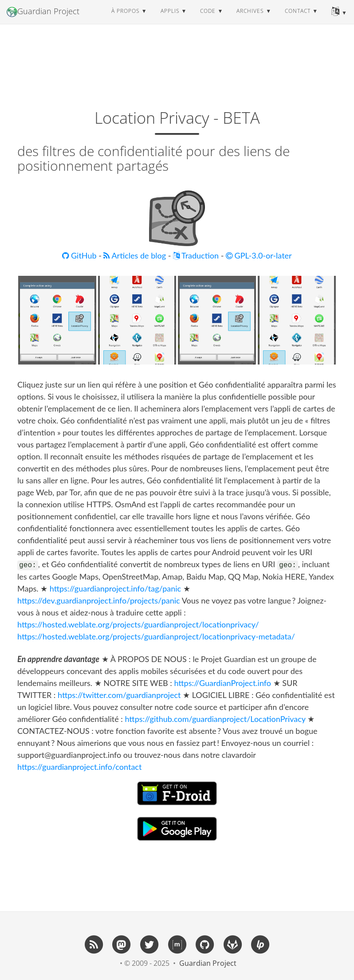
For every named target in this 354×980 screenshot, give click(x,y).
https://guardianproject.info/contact (79, 767)
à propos (126, 20)
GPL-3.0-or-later (259, 255)
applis (170, 20)
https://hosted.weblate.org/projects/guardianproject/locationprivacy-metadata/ (156, 636)
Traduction (196, 255)
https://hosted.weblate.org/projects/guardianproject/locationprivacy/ (138, 624)
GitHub (80, 255)
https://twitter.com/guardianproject (119, 695)
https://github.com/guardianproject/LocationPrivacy (215, 719)
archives (250, 20)
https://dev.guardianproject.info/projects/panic (99, 600)
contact (298, 20)
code (208, 20)
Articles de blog (136, 255)
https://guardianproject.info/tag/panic (115, 588)
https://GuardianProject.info (222, 683)
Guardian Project (43, 20)
